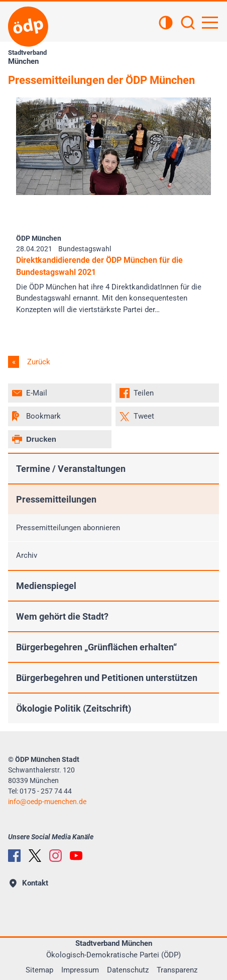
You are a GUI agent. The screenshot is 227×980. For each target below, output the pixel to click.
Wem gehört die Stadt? (62, 616)
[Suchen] (188, 24)
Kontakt (29, 883)
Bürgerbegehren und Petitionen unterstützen (107, 678)
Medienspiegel (46, 586)
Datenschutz (128, 970)
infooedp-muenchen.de (47, 802)
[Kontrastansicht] (166, 24)
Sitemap (39, 970)
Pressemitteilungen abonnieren (68, 528)
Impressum (80, 970)
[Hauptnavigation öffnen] (210, 23)
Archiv (27, 555)
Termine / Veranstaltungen (71, 469)
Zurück (38, 362)
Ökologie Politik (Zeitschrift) (74, 708)
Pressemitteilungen (56, 499)
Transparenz (177, 970)
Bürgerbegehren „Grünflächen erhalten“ (96, 647)
